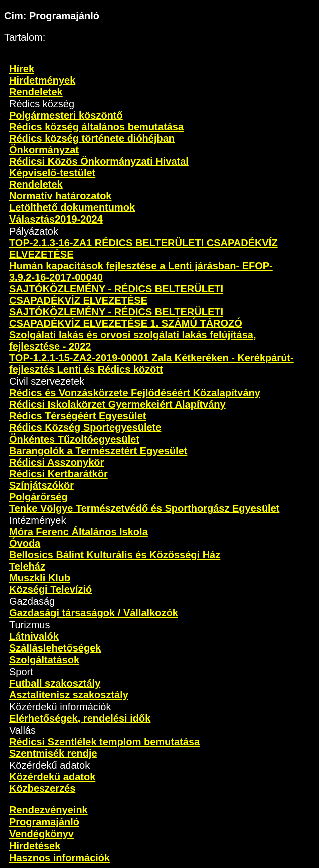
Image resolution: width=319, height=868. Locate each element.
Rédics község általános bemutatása (96, 127)
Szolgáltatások (44, 660)
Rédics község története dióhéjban (92, 138)
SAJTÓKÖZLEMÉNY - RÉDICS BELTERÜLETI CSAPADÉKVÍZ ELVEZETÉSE (116, 294)
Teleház (27, 566)
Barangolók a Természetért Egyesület (98, 451)
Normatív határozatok (60, 196)
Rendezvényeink (48, 810)
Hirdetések (35, 846)
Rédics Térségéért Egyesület (77, 416)
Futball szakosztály (55, 683)
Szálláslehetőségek (55, 648)
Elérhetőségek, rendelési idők (80, 718)
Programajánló (44, 822)
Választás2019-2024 (56, 219)
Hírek (22, 69)
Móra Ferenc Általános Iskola (78, 532)
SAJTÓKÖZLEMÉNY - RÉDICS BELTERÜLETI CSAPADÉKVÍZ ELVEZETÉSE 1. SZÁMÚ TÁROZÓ (126, 317)
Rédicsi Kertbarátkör (58, 474)
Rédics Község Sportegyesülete (85, 427)
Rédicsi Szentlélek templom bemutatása (104, 742)
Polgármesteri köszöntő (66, 115)
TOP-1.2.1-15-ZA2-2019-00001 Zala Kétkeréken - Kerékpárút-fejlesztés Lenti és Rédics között (151, 364)
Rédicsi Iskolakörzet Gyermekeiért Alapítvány (117, 404)
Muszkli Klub (40, 578)
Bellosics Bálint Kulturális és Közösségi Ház (115, 555)
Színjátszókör (41, 485)
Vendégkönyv (41, 834)
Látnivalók (34, 636)
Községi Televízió (50, 589)
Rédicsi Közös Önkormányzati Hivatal (99, 161)
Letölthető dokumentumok (72, 207)
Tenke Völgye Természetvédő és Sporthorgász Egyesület (144, 508)
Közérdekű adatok (52, 777)
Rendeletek (36, 92)
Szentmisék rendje (53, 753)
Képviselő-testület (52, 173)
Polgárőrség (38, 497)
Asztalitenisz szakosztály (69, 695)
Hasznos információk (59, 858)
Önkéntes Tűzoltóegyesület (74, 439)
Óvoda (25, 543)
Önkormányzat (44, 150)
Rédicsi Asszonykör (56, 462)
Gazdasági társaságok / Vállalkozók (94, 613)
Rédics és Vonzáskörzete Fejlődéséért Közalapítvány (135, 393)
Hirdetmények (42, 80)
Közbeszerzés (42, 788)
